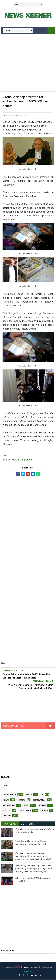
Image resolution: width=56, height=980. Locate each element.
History (22, 800)
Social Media (25, 811)
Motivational (9, 806)
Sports (45, 811)
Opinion (42, 806)
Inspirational (39, 800)
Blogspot (28, 972)
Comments (28, 824)
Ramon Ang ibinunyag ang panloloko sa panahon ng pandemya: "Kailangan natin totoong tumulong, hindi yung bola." (34, 869)
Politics (6, 811)
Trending (7, 816)
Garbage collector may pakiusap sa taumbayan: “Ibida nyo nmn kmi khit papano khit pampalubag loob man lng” (33, 856)
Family (29, 795)
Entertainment (9, 795)
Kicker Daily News (22, 460)
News (30, 116)
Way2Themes (30, 967)
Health (6, 800)
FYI (42, 795)
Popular (10, 824)
